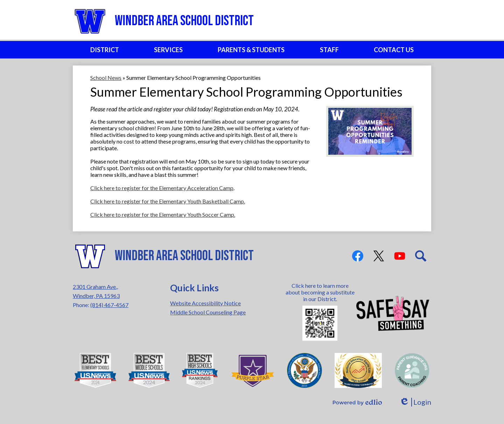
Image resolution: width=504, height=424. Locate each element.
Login (415, 402)
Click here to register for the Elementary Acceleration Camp (162, 188)
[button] (105, 50)
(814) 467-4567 (109, 305)
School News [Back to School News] (106, 78)
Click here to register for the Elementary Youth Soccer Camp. (163, 214)
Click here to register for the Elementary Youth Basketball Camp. (168, 201)
